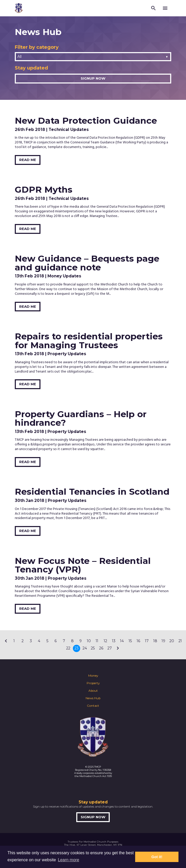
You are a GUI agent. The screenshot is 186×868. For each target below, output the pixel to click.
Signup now (93, 78)
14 (122, 641)
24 (85, 648)
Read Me (28, 160)
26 (101, 648)
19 (163, 641)
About (93, 691)
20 (172, 641)
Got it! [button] (157, 857)
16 (139, 641)
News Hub (93, 698)
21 (180, 641)
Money (93, 676)
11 (97, 641)
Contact (93, 706)
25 (93, 648)
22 (68, 648)
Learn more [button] (68, 860)
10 (89, 641)
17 (147, 641)
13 (114, 641)
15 (130, 641)
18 (155, 641)
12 (105, 641)
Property (93, 683)
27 (110, 648)
